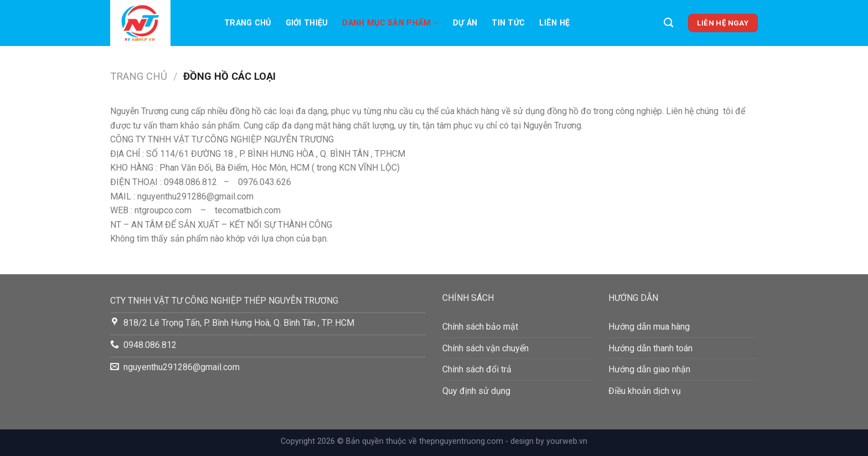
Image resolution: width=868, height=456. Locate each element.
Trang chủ (248, 23)
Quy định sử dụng (476, 391)
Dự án (465, 23)
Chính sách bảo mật (480, 327)
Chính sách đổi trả (477, 369)
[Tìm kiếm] (668, 23)
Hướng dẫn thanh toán (650, 348)
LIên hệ (554, 23)
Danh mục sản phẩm (390, 23)
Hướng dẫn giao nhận (649, 369)
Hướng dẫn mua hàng (649, 327)
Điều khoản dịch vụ (645, 391)
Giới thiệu (307, 23)
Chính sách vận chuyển (485, 348)
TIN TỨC (508, 23)
